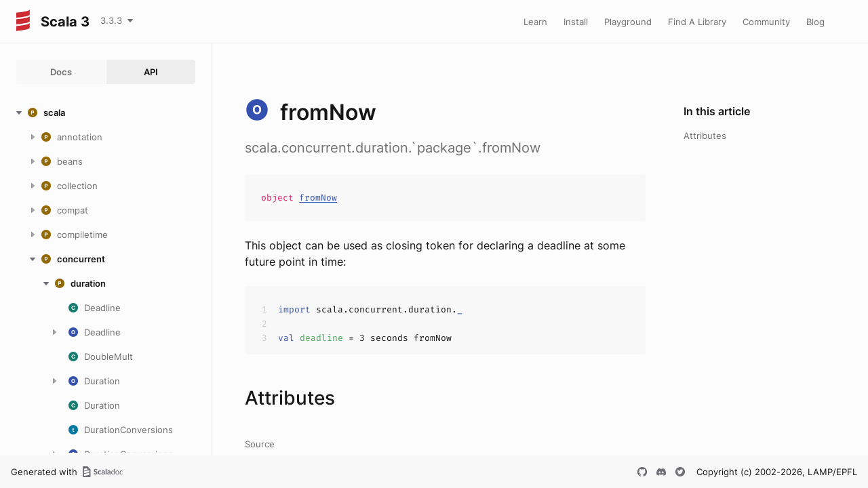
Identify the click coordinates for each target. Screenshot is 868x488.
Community (766, 22)
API (151, 72)
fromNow (318, 198)
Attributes (705, 136)
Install (576, 22)
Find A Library (697, 22)
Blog (815, 22)
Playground (628, 22)
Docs (61, 72)
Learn (535, 22)
